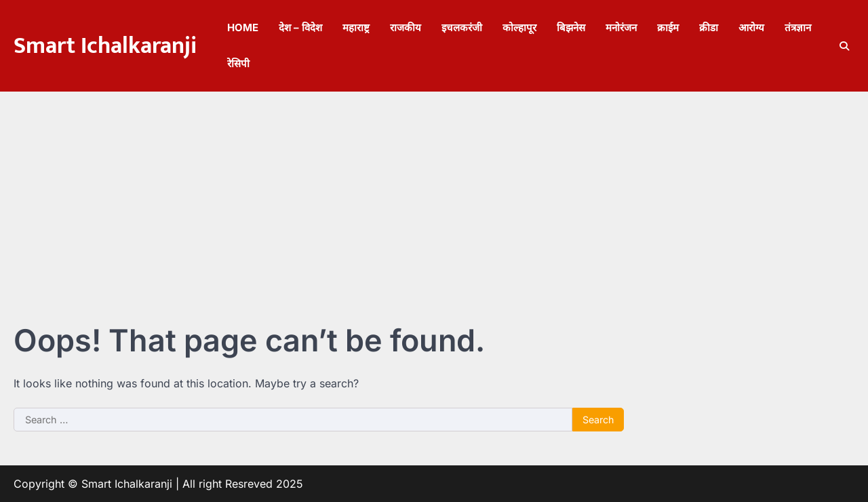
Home (243, 27)
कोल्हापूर (519, 27)
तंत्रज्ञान (798, 27)
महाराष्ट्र (356, 27)
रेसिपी (238, 63)
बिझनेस (571, 27)
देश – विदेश (300, 27)
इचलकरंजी (462, 27)
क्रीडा (709, 27)
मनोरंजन (621, 27)
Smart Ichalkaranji (105, 46)
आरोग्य (751, 27)
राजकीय (406, 27)
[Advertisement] (434, 193)
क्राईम (668, 27)
